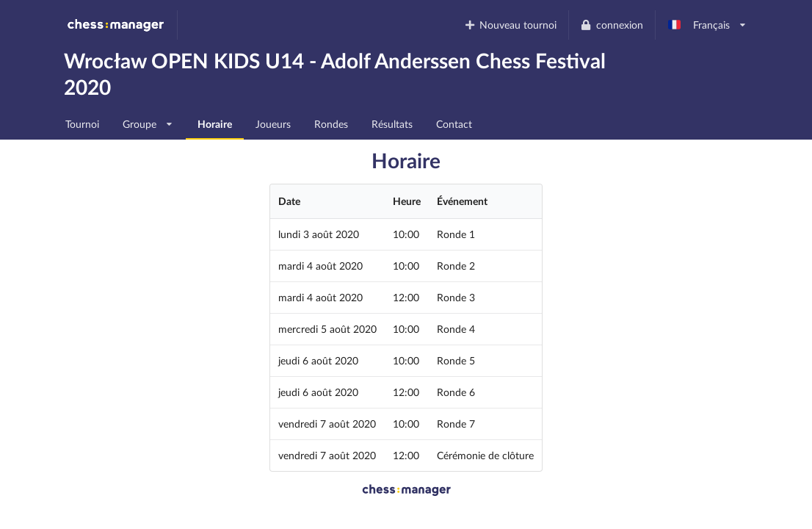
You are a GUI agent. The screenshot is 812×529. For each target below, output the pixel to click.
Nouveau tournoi (510, 25)
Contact (454, 124)
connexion (612, 25)
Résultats (392, 124)
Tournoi (82, 124)
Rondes (331, 124)
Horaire (215, 124)
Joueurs (273, 124)
